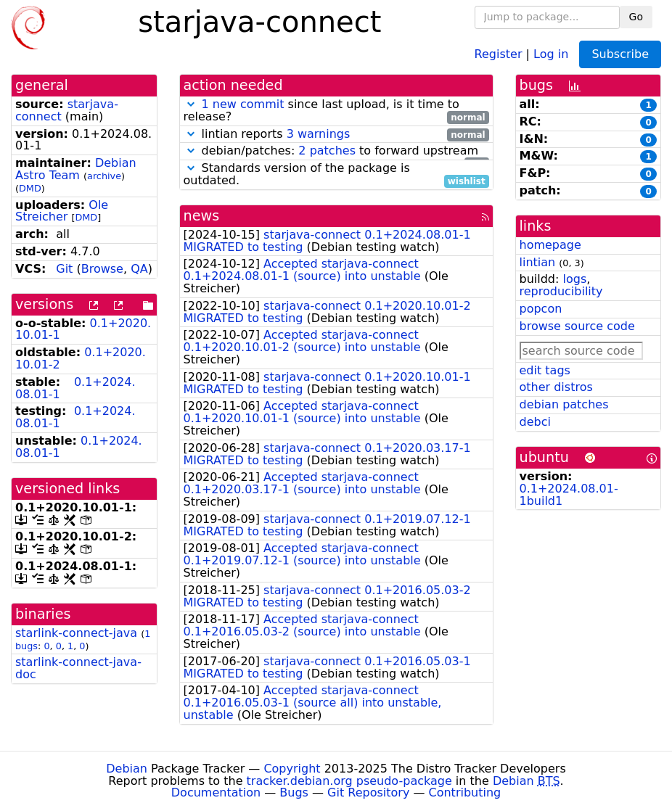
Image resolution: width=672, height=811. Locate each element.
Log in (551, 53)
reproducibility (561, 291)
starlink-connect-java (76, 633)
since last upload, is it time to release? (336, 111)
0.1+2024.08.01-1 (75, 388)
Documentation (216, 793)
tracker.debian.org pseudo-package (349, 781)
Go (636, 17)
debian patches (564, 404)
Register (499, 53)
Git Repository (368, 793)
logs (574, 279)
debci (535, 422)
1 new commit (243, 104)
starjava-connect (67, 110)
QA (139, 269)
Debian (127, 769)
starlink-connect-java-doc (78, 668)
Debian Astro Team (76, 169)
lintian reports (336, 135)
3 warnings (319, 134)
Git (64, 269)
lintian (538, 262)
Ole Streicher (62, 211)
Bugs (294, 793)
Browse (102, 269)
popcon (541, 309)
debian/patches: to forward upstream (336, 151)
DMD (30, 188)
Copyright (292, 769)
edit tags (545, 370)
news (202, 216)
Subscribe (620, 54)
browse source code (577, 326)
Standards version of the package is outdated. (336, 175)
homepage (550, 245)
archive (104, 176)
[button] (191, 104)
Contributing (465, 793)
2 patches (327, 151)
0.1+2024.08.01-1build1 (569, 495)
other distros (556, 387)
